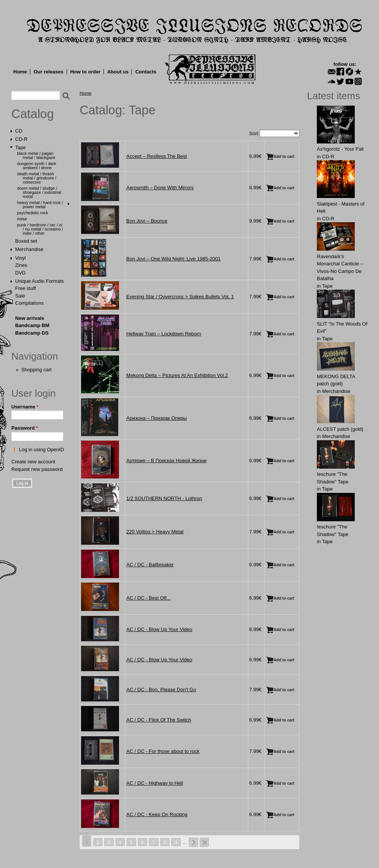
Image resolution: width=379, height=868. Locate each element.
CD (19, 131)
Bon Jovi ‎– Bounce (147, 221)
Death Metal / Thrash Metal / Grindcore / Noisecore (37, 178)
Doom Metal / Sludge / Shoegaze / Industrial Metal (39, 192)
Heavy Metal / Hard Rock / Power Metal (40, 205)
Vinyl (20, 258)
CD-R (21, 139)
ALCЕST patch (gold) (340, 429)
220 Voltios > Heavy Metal (155, 532)
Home (20, 72)
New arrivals (30, 318)
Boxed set (26, 241)
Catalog (33, 114)
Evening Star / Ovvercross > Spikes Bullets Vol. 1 (180, 297)
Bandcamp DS (32, 333)
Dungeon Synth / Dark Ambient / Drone (37, 166)
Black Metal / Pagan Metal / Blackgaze (36, 155)
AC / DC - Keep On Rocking (157, 814)
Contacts (146, 72)
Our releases (49, 72)
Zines (21, 265)
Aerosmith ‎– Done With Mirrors (160, 188)
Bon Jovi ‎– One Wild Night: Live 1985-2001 (173, 259)
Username (25, 407)
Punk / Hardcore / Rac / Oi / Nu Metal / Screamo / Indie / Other (40, 229)
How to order (85, 72)
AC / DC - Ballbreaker (150, 565)
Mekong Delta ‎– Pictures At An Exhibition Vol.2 (177, 375)
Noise (22, 219)
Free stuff (26, 288)
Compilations (29, 303)
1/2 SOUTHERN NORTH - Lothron (164, 498)
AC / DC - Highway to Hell (155, 783)
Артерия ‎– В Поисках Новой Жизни (166, 460)
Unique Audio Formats (40, 281)
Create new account (33, 462)
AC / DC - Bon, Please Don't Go (161, 690)
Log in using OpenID (42, 450)
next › (193, 842)
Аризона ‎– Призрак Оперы (157, 418)
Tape (20, 147)
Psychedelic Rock (33, 213)
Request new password (37, 469)
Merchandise (29, 249)
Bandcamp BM (32, 325)
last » (204, 842)
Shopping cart (36, 370)
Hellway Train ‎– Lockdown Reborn (164, 334)
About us (118, 72)
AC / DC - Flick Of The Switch (159, 720)
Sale (20, 296)
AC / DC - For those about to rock (163, 751)
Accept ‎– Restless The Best (156, 156)
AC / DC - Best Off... (148, 598)
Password (25, 428)
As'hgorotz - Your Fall (340, 149)
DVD (20, 273)
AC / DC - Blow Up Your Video (159, 629)
